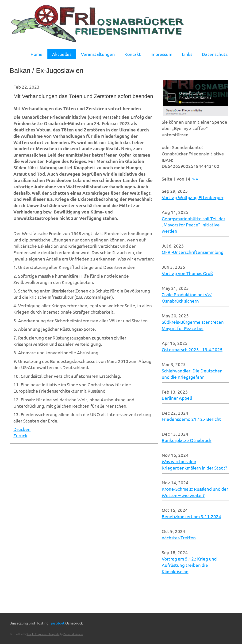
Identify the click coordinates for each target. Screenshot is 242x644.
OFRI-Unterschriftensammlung (193, 252)
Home (36, 54)
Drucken (22, 429)
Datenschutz (215, 54)
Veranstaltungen (98, 54)
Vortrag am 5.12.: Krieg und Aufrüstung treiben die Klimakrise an (189, 565)
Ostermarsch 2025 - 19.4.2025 (192, 349)
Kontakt (133, 54)
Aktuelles (62, 54)
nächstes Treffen (179, 537)
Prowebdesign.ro (73, 634)
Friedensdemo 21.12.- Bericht (191, 419)
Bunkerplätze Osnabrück (187, 440)
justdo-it (58, 623)
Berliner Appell (177, 398)
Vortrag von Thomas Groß (187, 273)
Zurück (20, 435)
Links (187, 54)
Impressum (161, 54)
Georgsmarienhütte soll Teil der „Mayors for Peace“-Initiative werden (194, 225)
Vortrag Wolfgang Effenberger (193, 197)
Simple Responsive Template (43, 634)
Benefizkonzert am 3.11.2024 (191, 516)
